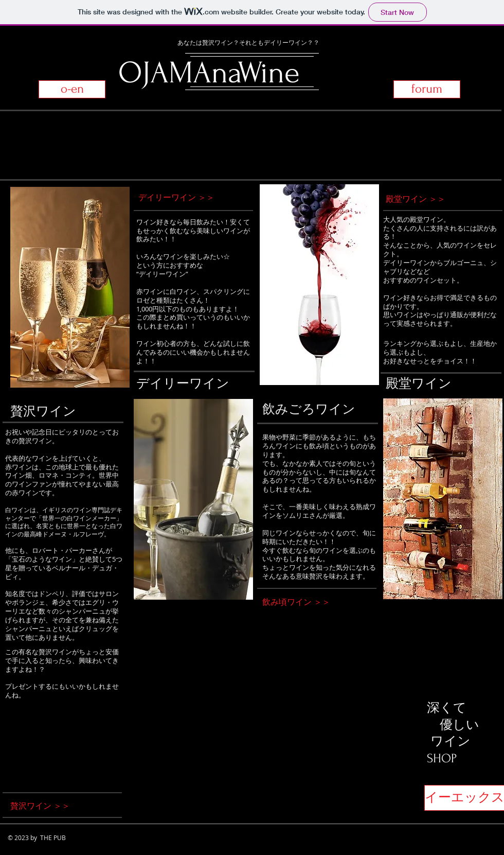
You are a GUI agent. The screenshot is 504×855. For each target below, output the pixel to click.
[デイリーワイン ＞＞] (186, 197)
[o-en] (72, 89)
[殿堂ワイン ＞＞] (438, 199)
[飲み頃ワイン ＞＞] (315, 602)
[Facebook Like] (472, 722)
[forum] (427, 89)
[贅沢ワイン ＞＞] (58, 806)
